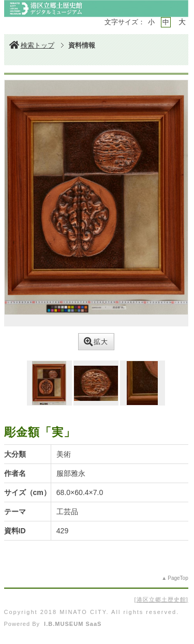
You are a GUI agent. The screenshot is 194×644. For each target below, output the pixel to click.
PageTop (178, 578)
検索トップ (32, 45)
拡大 (96, 342)
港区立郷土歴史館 (161, 600)
